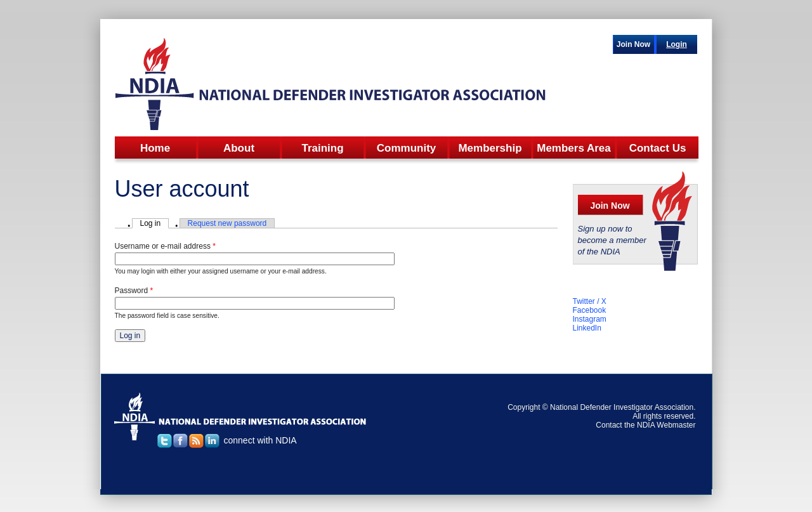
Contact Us (658, 148)
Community (407, 148)
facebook (180, 441)
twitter (165, 441)
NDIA (331, 82)
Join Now (633, 44)
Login (677, 44)
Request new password (227, 223)
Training (322, 148)
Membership (490, 148)
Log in (155, 223)
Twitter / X (590, 301)
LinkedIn (587, 328)
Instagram (590, 319)
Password (134, 291)
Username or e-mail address (165, 246)
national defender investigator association (240, 417)
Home (155, 148)
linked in (212, 441)
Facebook (590, 310)
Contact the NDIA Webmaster (645, 425)
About (239, 148)
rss (196, 441)
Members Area (574, 148)
